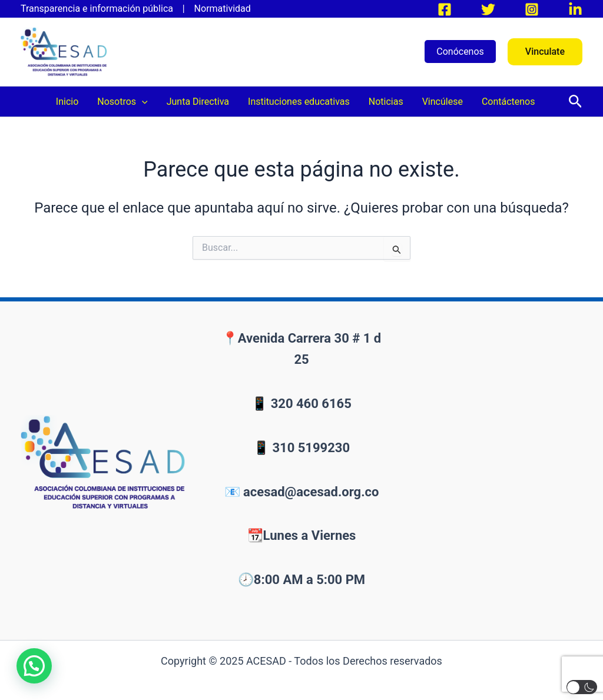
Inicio (67, 102)
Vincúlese (443, 102)
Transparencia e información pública (100, 9)
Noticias (386, 102)
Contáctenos (508, 102)
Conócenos (460, 52)
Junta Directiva (198, 102)
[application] (142, 102)
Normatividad (223, 9)
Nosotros (122, 102)
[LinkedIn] (575, 9)
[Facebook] (445, 9)
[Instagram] (532, 9)
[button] (545, 52)
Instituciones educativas (299, 102)
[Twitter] (488, 9)
